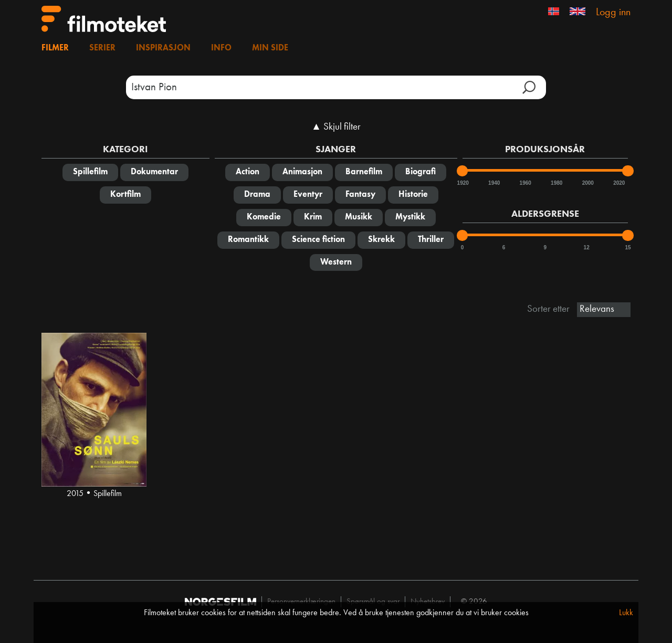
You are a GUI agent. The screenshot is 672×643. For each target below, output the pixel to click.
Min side (270, 48)
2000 (587, 183)
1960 (525, 183)
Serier (102, 48)
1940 (493, 183)
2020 (618, 183)
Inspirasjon (163, 48)
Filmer (55, 48)
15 (628, 247)
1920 (463, 183)
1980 (556, 183)
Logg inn (613, 13)
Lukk (626, 613)
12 (587, 247)
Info (221, 48)
